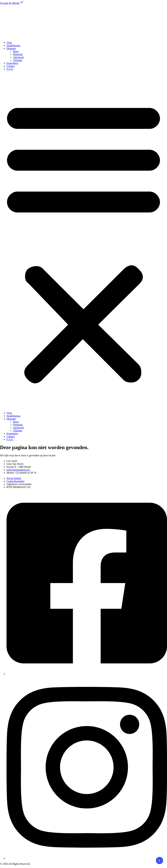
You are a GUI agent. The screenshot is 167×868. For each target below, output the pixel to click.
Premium (18, 54)
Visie (9, 43)
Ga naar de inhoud (12, 3)
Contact (11, 66)
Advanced (18, 57)
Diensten (11, 48)
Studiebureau (13, 45)
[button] (83, 241)
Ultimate (18, 60)
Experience (12, 63)
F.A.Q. (10, 69)
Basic (16, 51)
